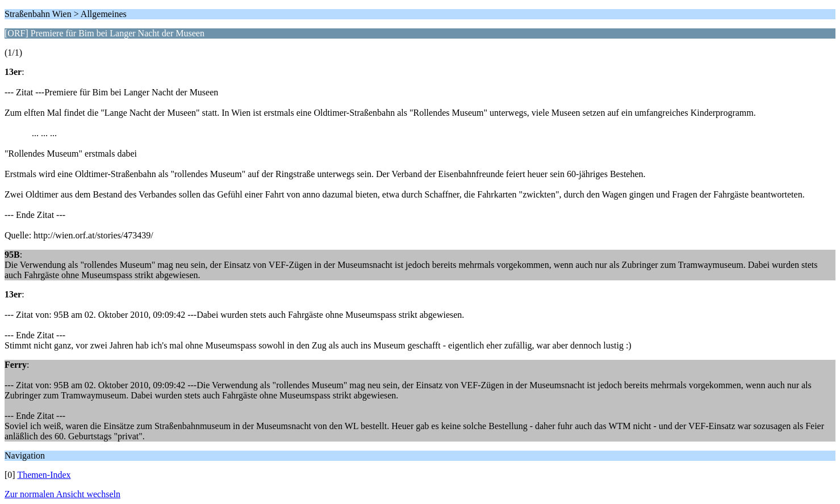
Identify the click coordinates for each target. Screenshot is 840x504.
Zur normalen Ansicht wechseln (62, 494)
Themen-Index (44, 475)
